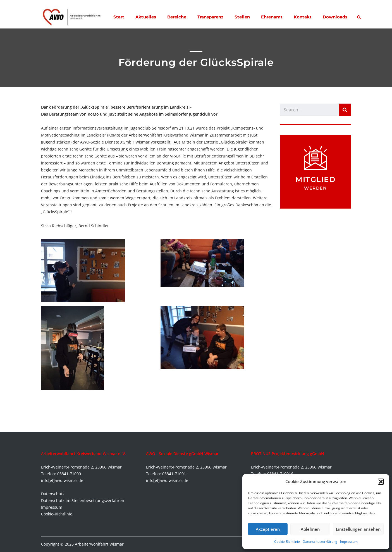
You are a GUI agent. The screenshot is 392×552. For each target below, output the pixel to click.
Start (119, 17)
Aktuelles (146, 17)
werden (315, 188)
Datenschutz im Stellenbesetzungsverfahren (83, 500)
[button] (381, 482)
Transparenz (210, 17)
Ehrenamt (272, 17)
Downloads (335, 17)
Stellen (242, 17)
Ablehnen (310, 529)
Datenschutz (53, 494)
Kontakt (303, 17)
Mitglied (315, 180)
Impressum (349, 542)
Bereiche (177, 17)
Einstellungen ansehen (358, 529)
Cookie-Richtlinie (287, 542)
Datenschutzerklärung (320, 542)
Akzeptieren (268, 529)
